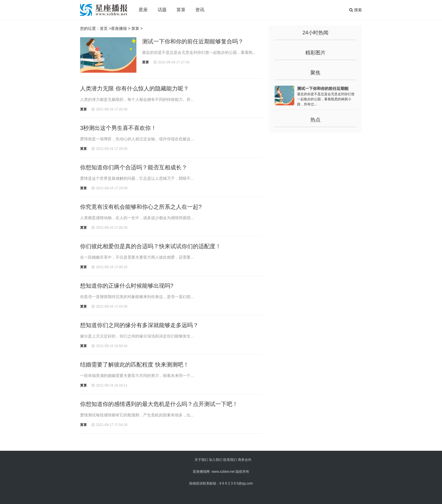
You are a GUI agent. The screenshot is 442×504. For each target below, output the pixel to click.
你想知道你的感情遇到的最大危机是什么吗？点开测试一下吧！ (159, 404)
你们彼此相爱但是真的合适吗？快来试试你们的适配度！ (151, 246)
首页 (104, 28)
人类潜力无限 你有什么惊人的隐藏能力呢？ (134, 88)
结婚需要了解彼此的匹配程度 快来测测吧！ (134, 365)
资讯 (200, 10)
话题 (162, 10)
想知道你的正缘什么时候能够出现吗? (127, 286)
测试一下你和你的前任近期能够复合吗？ (193, 41)
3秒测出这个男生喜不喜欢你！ (118, 128)
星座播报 (119, 28)
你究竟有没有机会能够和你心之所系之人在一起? (141, 207)
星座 (143, 10)
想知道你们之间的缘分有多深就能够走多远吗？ (139, 325)
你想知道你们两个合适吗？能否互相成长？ (134, 167)
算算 (181, 10)
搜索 (356, 10)
